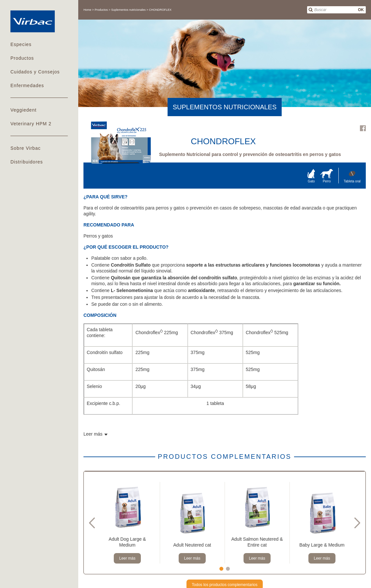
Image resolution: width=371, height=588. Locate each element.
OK (361, 10)
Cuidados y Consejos (35, 72)
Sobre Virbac (26, 148)
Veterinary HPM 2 (31, 124)
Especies (21, 44)
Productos (22, 58)
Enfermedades (27, 85)
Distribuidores (27, 162)
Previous (92, 523)
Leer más (127, 558)
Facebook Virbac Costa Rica (363, 128)
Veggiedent (23, 110)
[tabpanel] (127, 523)
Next (357, 523)
